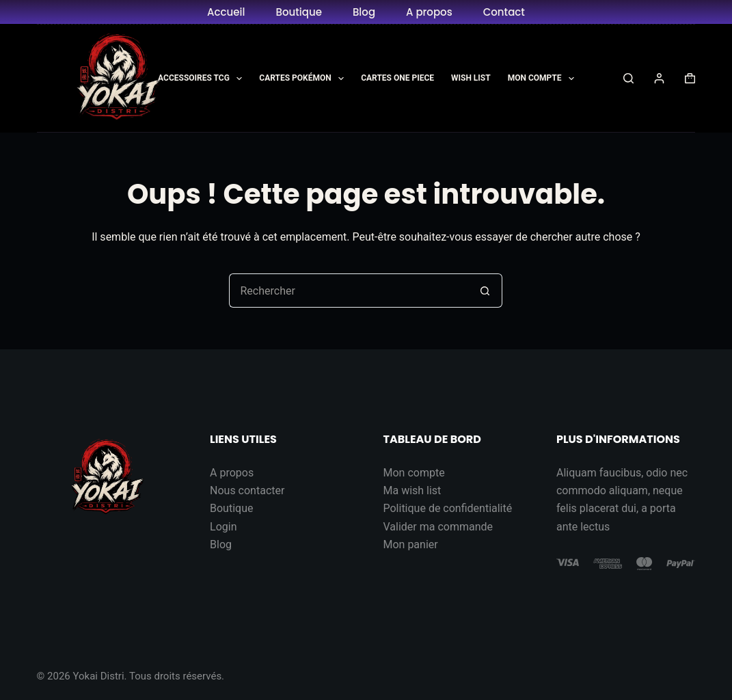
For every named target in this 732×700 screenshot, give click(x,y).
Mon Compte (544, 79)
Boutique (298, 12)
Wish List (471, 78)
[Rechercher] (628, 78)
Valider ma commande (438, 527)
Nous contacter (247, 490)
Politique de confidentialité (447, 508)
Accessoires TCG (203, 79)
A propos (429, 12)
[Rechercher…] (349, 291)
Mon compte (414, 473)
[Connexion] (659, 78)
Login (223, 527)
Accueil (226, 12)
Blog (364, 12)
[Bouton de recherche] (485, 291)
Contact (504, 12)
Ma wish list (412, 490)
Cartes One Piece (397, 78)
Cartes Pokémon (304, 79)
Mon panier (410, 544)
